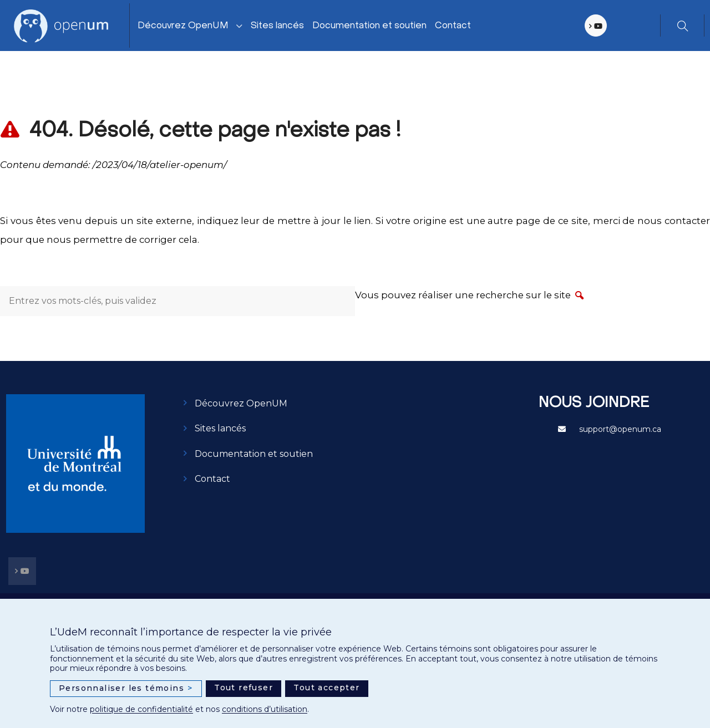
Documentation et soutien (369, 26)
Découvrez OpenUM (183, 26)
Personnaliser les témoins (126, 688)
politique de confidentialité (141, 709)
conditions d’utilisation (265, 709)
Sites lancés (277, 26)
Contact (453, 26)
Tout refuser (244, 688)
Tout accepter (326, 688)
